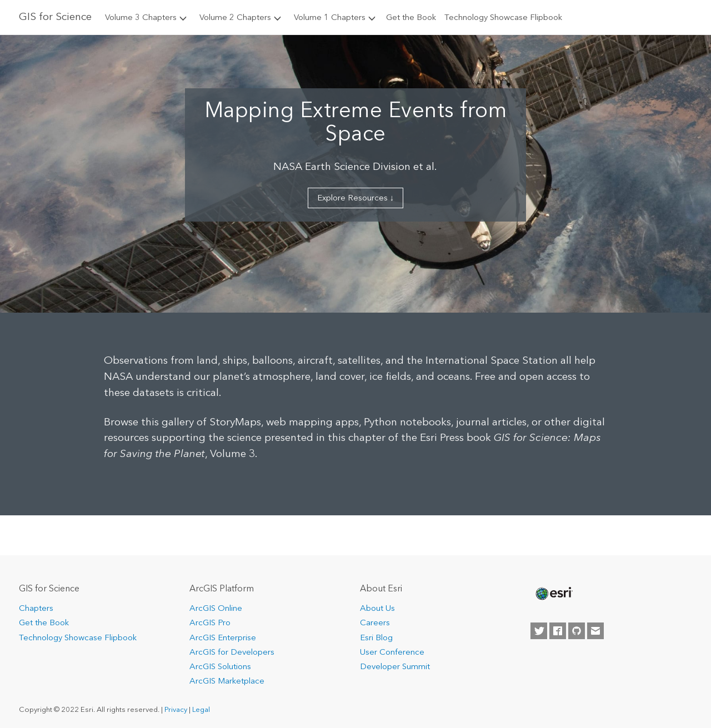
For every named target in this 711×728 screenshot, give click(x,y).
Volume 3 (147, 17)
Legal (201, 709)
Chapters (36, 608)
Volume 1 (336, 17)
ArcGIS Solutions (220, 666)
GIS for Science (55, 16)
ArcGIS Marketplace (227, 681)
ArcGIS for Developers (232, 652)
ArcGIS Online (216, 608)
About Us (377, 608)
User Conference (392, 652)
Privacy (176, 709)
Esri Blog (376, 637)
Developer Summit (395, 666)
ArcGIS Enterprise (223, 637)
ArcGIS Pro (210, 622)
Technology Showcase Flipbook (503, 17)
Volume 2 (241, 17)
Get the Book (411, 17)
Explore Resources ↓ (356, 198)
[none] (553, 594)
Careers (375, 622)
